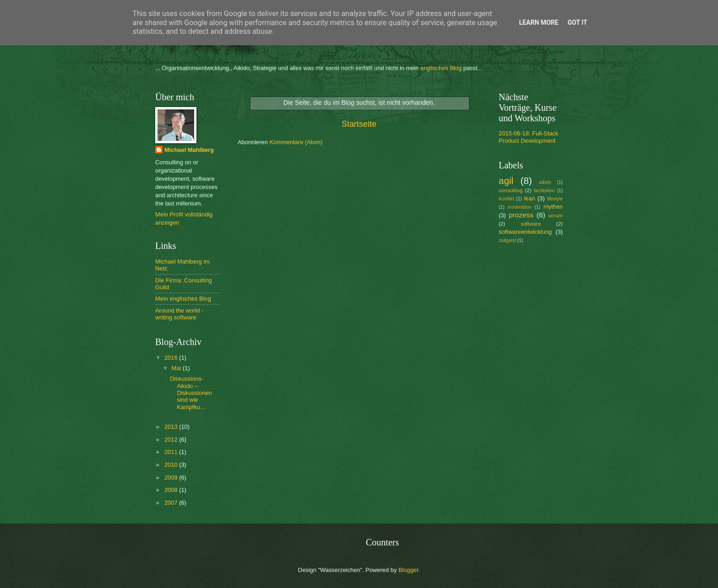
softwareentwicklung (525, 232)
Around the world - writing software (179, 314)
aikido (545, 182)
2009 (172, 477)
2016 (172, 358)
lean (529, 198)
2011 (172, 452)
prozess (521, 215)
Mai (177, 368)
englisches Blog (441, 68)
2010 (172, 465)
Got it (577, 22)
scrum (555, 216)
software (531, 224)
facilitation (544, 191)
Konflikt (506, 199)
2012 (172, 440)
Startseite (359, 124)
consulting (511, 190)
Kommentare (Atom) (296, 142)
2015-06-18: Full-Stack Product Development (528, 137)
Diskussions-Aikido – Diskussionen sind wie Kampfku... (191, 393)
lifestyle (555, 199)
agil (506, 181)
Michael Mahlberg (189, 150)
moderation (520, 207)
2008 (172, 490)
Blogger (408, 570)
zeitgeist (507, 240)
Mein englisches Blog (183, 299)
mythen (553, 207)
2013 (172, 427)
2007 (172, 503)
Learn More (538, 22)
